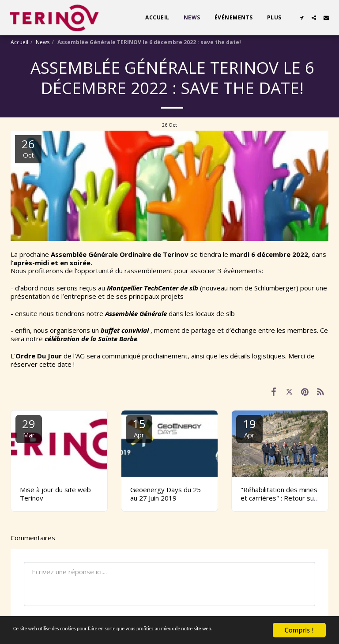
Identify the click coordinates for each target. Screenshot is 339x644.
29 (29, 427)
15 (139, 427)
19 (249, 427)
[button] (301, 18)
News (43, 42)
